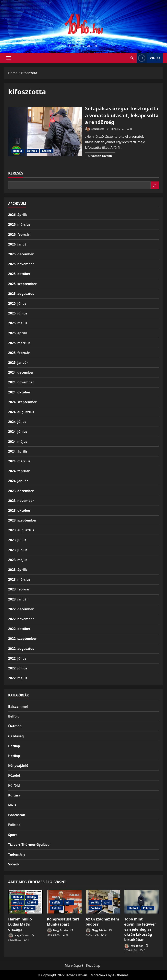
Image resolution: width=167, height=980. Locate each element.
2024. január (18, 481)
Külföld (14, 785)
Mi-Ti (12, 805)
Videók (14, 864)
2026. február (19, 234)
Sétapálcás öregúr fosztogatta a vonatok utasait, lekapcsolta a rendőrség (45, 132)
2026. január (18, 244)
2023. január (18, 599)
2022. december (21, 609)
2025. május (18, 323)
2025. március (19, 343)
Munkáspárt (74, 965)
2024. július (17, 422)
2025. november (21, 264)
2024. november (21, 382)
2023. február (19, 589)
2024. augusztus (21, 412)
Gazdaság (16, 736)
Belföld (18, 151)
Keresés (16, 173)
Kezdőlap (93, 965)
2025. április (18, 333)
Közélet (46, 151)
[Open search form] (132, 58)
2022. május (18, 678)
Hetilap (14, 746)
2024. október (19, 392)
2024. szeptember (22, 402)
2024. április (18, 451)
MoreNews (99, 975)
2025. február (19, 353)
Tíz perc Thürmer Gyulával (29, 845)
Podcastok (17, 815)
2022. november (21, 619)
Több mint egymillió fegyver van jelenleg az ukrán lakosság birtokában (140, 929)
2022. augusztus (21, 649)
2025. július (17, 303)
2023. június (18, 550)
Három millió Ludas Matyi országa (20, 924)
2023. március (19, 579)
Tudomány (17, 854)
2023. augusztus (21, 530)
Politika (14, 825)
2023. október (19, 510)
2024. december (21, 372)
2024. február (19, 471)
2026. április (18, 215)
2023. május (18, 560)
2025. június (18, 313)
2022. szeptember (22, 639)
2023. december (21, 491)
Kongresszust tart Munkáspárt (63, 922)
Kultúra (14, 795)
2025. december (21, 254)
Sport (13, 835)
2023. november (21, 501)
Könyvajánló (18, 766)
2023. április (18, 570)
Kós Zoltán (134, 946)
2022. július (17, 658)
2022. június (18, 668)
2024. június (18, 431)
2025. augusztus (21, 294)
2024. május (18, 442)
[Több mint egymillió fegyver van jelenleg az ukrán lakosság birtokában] (142, 902)
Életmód (32, 151)
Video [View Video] (148, 58)
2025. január (18, 363)
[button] (8, 58)
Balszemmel (18, 706)
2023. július (17, 540)
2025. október (19, 274)
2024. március (19, 461)
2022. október (19, 629)
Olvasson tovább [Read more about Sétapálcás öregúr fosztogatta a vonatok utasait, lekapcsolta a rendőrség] (102, 157)
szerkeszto (95, 129)
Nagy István (19, 936)
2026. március (19, 224)
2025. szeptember (22, 284)
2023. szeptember (22, 520)
